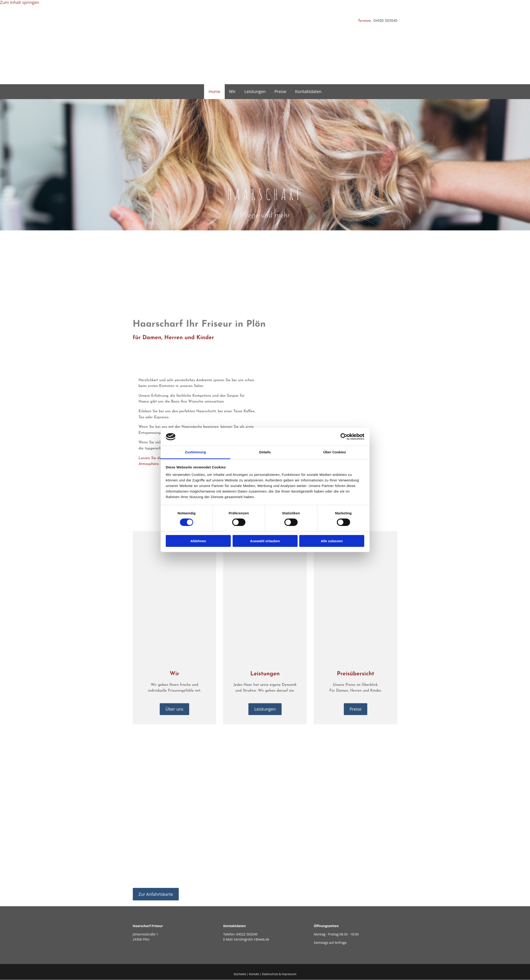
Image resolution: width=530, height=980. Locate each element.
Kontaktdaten (308, 92)
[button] (174, 709)
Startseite (240, 974)
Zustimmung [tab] (195, 452)
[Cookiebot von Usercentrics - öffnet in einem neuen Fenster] (344, 437)
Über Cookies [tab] (335, 452)
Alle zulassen (332, 541)
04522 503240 (247, 934)
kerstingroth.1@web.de (252, 940)
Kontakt (254, 974)
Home (215, 92)
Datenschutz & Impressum (279, 974)
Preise (280, 92)
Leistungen (255, 92)
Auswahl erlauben (265, 541)
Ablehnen (198, 541)
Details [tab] (265, 452)
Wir (233, 92)
